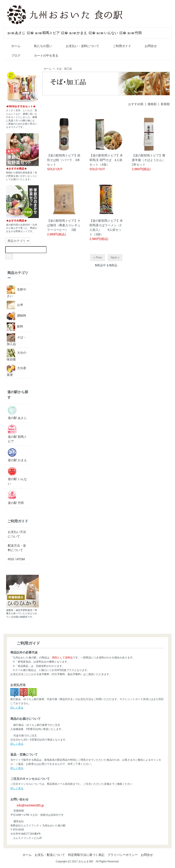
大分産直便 (16, 370)
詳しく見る (17, 708)
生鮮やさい (16, 292)
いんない (107, 33)
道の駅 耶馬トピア (17, 434)
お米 (15, 305)
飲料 (15, 327)
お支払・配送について (50, 855)
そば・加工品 (64, 69)
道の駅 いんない (17, 476)
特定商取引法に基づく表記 (86, 855)
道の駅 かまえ (17, 455)
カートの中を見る (43, 55)
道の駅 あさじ (17, 413)
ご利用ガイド (119, 46)
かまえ (78, 33)
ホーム (13, 46)
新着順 (165, 104)
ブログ (13, 55)
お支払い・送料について (79, 46)
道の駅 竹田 (16, 498)
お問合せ (148, 46)
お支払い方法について (17, 534)
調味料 (16, 316)
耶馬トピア (47, 33)
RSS (11, 559)
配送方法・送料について (17, 548)
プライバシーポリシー (123, 855)
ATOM (21, 559)
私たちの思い (40, 46)
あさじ (16, 33)
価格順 (152, 104)
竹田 (135, 33)
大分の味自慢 (16, 355)
